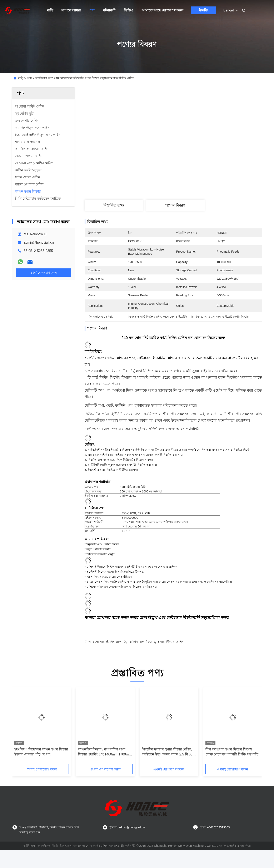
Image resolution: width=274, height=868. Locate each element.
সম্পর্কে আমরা (71, 10)
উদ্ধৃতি (203, 10)
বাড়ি (50, 10)
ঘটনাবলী (109, 10)
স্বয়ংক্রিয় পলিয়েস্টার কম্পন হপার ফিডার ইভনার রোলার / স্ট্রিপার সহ (41, 752)
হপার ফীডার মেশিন (171, 642)
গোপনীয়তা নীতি (48, 846)
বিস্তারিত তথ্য (114, 205)
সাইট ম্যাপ (29, 846)
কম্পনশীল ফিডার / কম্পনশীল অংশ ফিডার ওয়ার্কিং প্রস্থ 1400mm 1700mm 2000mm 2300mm (105, 752)
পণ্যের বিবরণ (175, 205)
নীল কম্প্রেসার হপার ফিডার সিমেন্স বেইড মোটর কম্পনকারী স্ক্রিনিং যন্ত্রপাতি (232, 752)
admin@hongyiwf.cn (39, 242)
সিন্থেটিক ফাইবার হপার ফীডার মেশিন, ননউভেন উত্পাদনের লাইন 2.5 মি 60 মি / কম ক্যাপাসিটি (167, 752)
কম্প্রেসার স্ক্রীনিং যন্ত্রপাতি (109, 642)
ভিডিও (129, 10)
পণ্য (92, 10)
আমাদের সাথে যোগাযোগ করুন (162, 10)
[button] (23, 727)
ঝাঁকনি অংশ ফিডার (142, 642)
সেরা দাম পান (196, 184)
